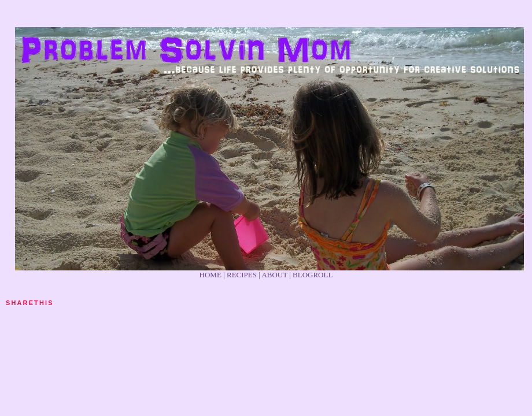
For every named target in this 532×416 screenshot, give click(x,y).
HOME (210, 275)
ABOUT (274, 275)
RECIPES (242, 275)
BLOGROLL (313, 275)
